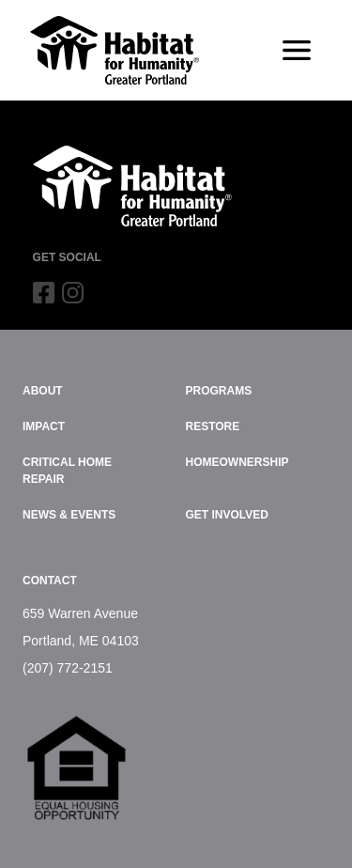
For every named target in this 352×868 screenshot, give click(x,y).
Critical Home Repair (67, 471)
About (43, 391)
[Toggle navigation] (297, 51)
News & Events (69, 515)
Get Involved (227, 515)
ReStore (213, 426)
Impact (44, 426)
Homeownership (237, 462)
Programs (219, 391)
